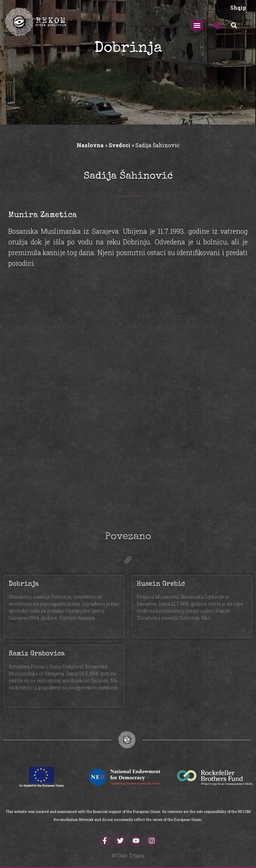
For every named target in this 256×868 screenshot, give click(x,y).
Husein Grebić (161, 584)
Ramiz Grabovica (37, 654)
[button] (197, 25)
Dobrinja (24, 584)
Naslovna (90, 145)
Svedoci (119, 145)
